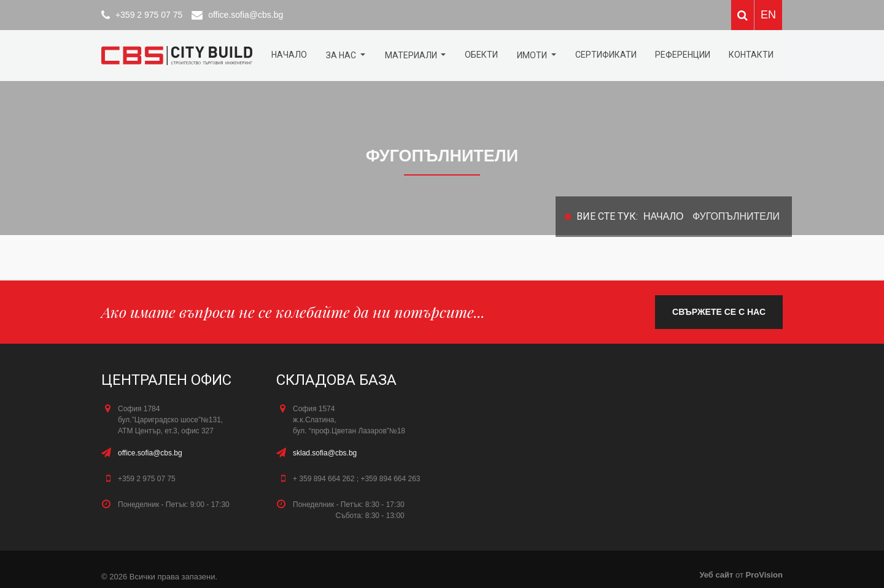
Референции (683, 55)
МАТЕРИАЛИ (412, 55)
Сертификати (606, 55)
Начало (289, 55)
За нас (342, 55)
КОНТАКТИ (751, 55)
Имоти (533, 55)
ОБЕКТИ (481, 55)
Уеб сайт (717, 575)
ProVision (764, 575)
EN (768, 15)
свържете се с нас (719, 312)
